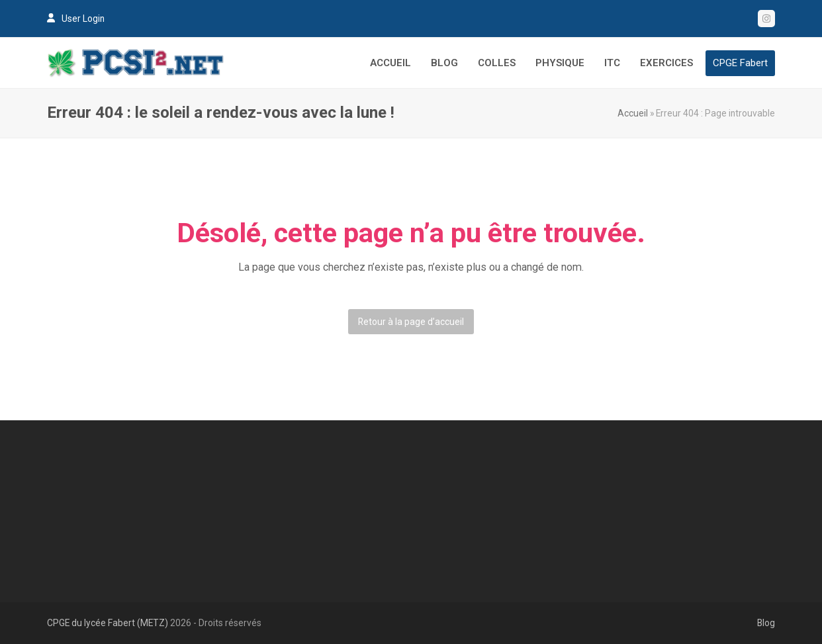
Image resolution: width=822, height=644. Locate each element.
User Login (83, 19)
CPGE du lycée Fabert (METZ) (108, 623)
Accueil (633, 113)
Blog (766, 623)
